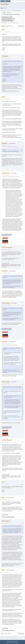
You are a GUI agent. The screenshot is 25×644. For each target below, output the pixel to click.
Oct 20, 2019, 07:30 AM (6, 145)
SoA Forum (5, 4)
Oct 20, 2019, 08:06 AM (6, 249)
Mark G (4, 97)
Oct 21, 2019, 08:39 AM (6, 572)
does (4, 423)
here (13, 259)
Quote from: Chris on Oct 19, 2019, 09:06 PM (12, 61)
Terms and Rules (12, 641)
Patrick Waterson (6, 521)
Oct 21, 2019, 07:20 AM (6, 523)
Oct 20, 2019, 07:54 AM (6, 175)
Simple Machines (16, 643)
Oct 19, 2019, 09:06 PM (6, 32)
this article (10, 292)
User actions (21, 26)
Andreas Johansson (7, 247)
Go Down (3, 26)
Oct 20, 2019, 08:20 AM (6, 273)
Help (8, 641)
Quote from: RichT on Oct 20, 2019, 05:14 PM (12, 526)
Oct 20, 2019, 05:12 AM (6, 58)
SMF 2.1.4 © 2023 (10, 643)
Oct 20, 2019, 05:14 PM (6, 500)
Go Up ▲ (17, 641)
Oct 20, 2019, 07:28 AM (6, 99)
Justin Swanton (6, 173)
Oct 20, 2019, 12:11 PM (6, 484)
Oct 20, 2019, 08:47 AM (6, 384)
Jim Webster (5, 56)
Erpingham (5, 143)
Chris (3, 30)
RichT (3, 498)
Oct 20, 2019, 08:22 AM (6, 305)
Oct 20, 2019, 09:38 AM (6, 442)
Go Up (2, 634)
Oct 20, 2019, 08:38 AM (6, 344)
